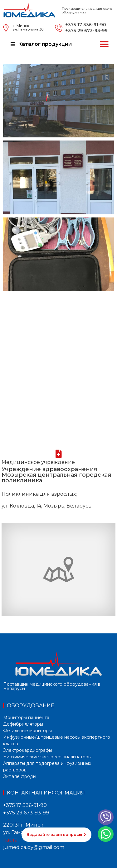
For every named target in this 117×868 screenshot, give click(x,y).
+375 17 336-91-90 (86, 25)
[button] (104, 44)
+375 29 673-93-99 (86, 31)
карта (10, 840)
